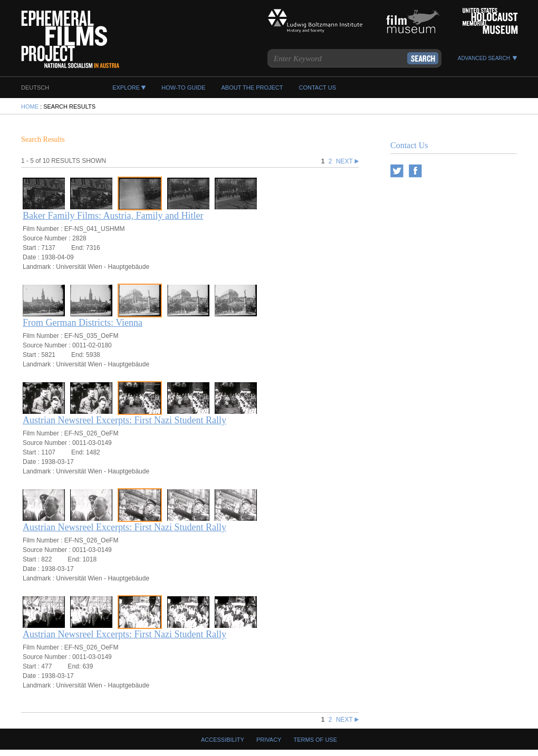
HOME (30, 106)
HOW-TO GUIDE (183, 88)
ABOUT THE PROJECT (252, 88)
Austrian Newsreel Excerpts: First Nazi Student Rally (124, 420)
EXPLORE (126, 88)
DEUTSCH (35, 88)
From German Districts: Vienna (83, 323)
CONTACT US (317, 88)
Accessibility (223, 740)
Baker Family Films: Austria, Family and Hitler (113, 216)
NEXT (347, 161)
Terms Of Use (316, 740)
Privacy (269, 740)
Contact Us (409, 145)
